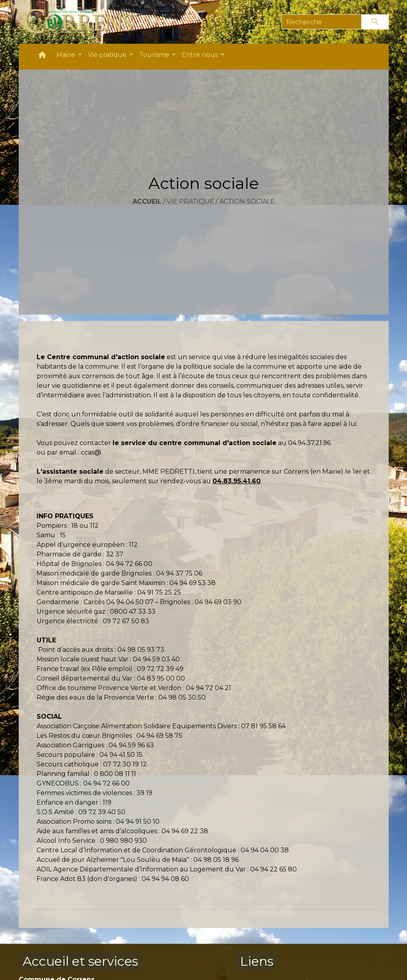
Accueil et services (80, 961)
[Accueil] (83, 22)
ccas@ (91, 452)
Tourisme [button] (155, 55)
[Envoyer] (375, 22)
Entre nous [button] (201, 55)
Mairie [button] (67, 55)
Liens (257, 961)
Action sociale (247, 201)
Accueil (147, 201)
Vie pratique (190, 201)
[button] (42, 57)
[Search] (322, 22)
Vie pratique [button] (108, 55)
